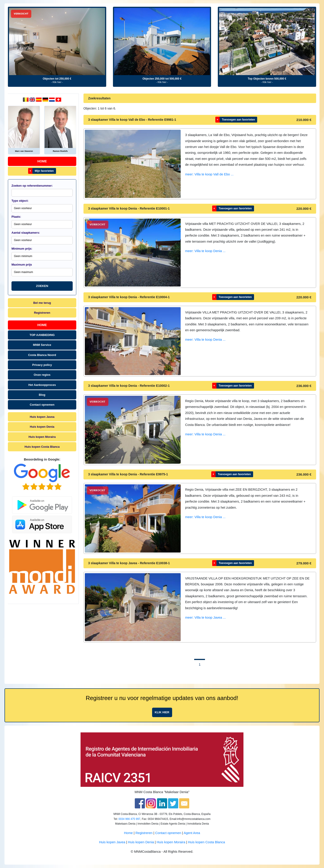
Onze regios (42, 375)
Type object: (20, 201)
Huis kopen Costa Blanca (42, 447)
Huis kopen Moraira (42, 437)
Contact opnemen (42, 405)
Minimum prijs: (22, 249)
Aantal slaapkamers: (26, 233)
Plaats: (16, 217)
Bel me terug (42, 303)
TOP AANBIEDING (42, 335)
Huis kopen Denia (42, 427)
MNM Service (42, 345)
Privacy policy (42, 365)
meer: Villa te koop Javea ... (206, 617)
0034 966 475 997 (129, 819)
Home (42, 161)
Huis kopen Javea (42, 417)
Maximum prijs (22, 265)
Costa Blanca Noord (42, 355)
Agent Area (192, 833)
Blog (42, 395)
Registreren (42, 313)
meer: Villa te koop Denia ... (205, 251)
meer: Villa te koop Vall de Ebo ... (209, 174)
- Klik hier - (57, 82)
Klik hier (162, 712)
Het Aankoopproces (42, 385)
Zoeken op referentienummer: (32, 186)
